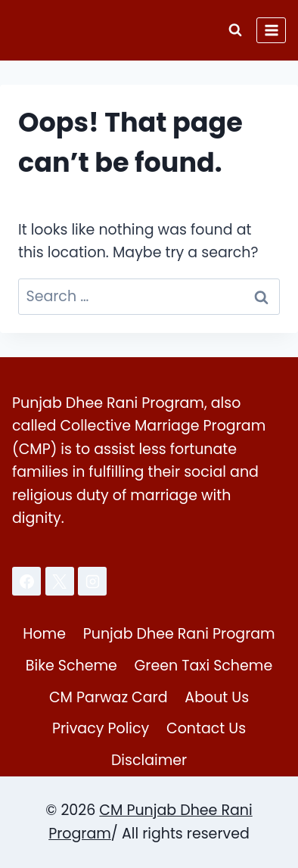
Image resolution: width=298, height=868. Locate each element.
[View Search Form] (235, 30)
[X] (60, 581)
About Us (217, 697)
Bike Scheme (71, 666)
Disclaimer (149, 760)
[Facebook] (26, 581)
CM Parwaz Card (109, 697)
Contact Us (206, 728)
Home (44, 634)
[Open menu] (271, 30)
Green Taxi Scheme (204, 666)
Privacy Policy (101, 728)
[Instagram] (92, 581)
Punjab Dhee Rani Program (179, 634)
